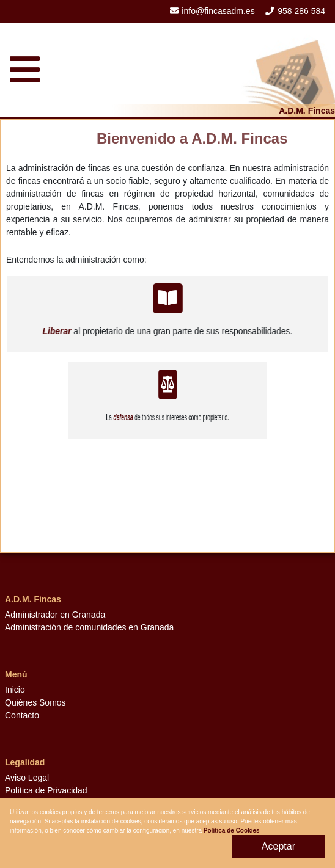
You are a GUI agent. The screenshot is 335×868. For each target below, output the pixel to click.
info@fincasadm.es (218, 11)
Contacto (22, 715)
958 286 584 (301, 11)
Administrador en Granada (55, 615)
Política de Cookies (232, 830)
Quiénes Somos (35, 702)
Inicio (15, 690)
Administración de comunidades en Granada (89, 627)
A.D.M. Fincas (307, 111)
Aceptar (278, 846)
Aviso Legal (27, 778)
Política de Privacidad (46, 790)
